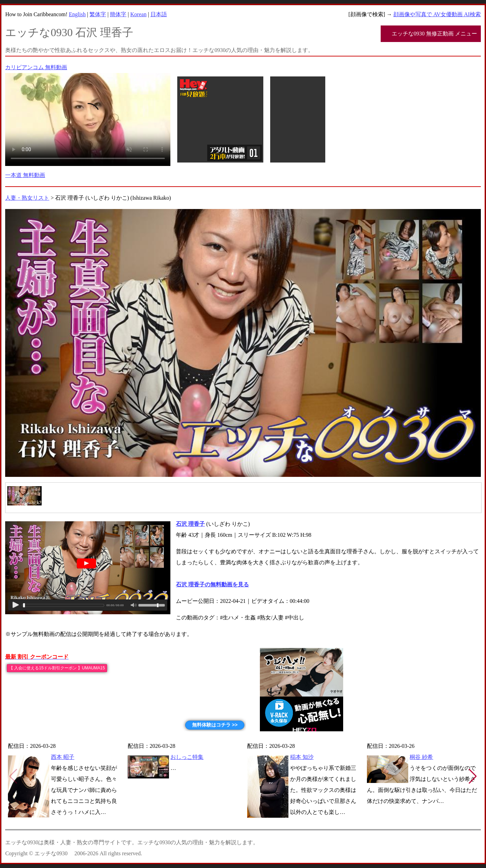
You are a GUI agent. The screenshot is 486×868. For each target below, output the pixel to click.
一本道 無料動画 (25, 175)
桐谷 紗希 (421, 757)
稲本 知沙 (302, 757)
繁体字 (98, 14)
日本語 (159, 14)
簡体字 (118, 14)
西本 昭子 (63, 757)
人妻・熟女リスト (27, 198)
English (77, 14)
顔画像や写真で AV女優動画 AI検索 (437, 14)
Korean (139, 14)
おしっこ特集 (187, 757)
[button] (473, 776)
